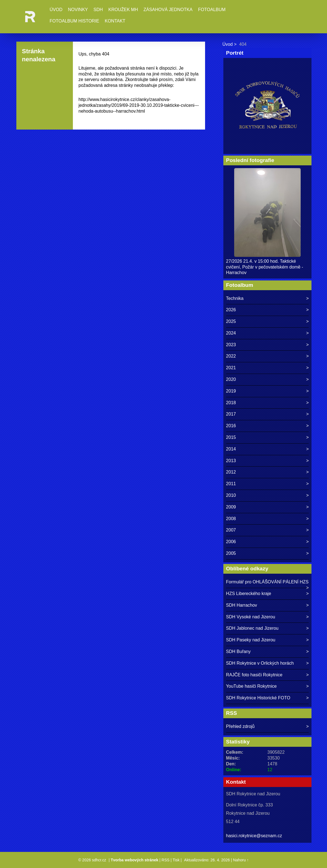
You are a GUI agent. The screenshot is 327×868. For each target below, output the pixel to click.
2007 (231, 530)
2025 (231, 321)
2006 (231, 542)
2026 (231, 310)
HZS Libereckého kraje (249, 594)
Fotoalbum (212, 10)
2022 (231, 356)
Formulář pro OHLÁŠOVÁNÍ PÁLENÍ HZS (267, 582)
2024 (231, 333)
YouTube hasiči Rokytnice (251, 686)
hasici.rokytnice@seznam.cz (254, 836)
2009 (231, 507)
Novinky (78, 10)
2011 (231, 484)
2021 (231, 368)
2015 (231, 437)
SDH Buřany (238, 651)
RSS (166, 860)
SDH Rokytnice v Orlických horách (260, 663)
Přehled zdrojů (240, 726)
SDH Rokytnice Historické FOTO (258, 698)
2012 (231, 472)
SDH (98, 10)
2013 (231, 461)
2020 (231, 379)
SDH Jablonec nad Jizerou (252, 628)
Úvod (56, 10)
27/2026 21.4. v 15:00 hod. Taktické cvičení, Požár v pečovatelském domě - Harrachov (265, 267)
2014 (231, 449)
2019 (231, 391)
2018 (231, 403)
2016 (231, 426)
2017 (231, 414)
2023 (231, 345)
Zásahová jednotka (168, 10)
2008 (231, 519)
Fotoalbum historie (74, 21)
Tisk (176, 860)
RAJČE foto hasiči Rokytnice (254, 675)
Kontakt (115, 21)
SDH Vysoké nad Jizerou (251, 617)
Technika (235, 298)
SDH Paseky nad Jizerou (251, 640)
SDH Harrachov (242, 605)
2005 (231, 553)
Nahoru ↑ (241, 860)
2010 (231, 495)
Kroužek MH (123, 10)
